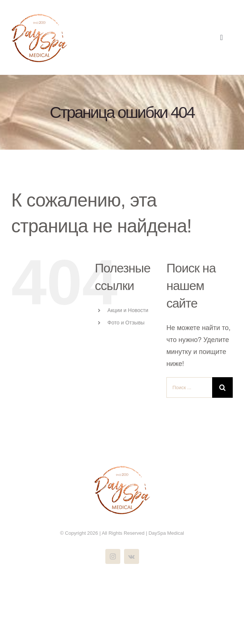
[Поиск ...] (189, 387)
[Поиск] (222, 387)
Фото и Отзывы (126, 323)
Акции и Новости (128, 310)
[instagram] (113, 556)
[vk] (132, 556)
